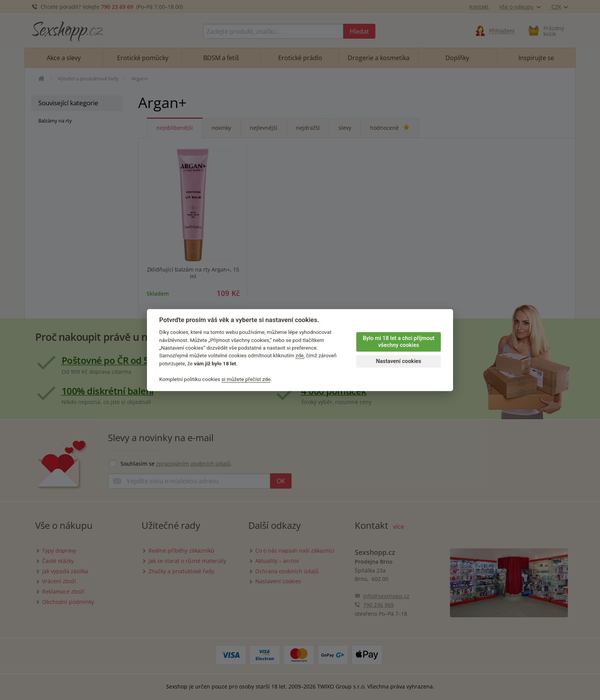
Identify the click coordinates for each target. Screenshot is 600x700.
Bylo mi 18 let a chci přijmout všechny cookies (399, 342)
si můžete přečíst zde (246, 379)
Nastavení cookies (398, 361)
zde (300, 356)
